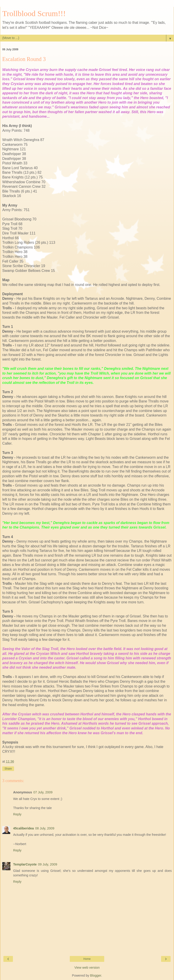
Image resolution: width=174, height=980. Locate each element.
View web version (87, 968)
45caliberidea (23, 828)
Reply (17, 814)
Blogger (96, 975)
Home (87, 959)
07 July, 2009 (43, 792)
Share (8, 769)
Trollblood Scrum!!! (34, 13)
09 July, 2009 (48, 864)
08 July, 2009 (45, 828)
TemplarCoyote (25, 864)
